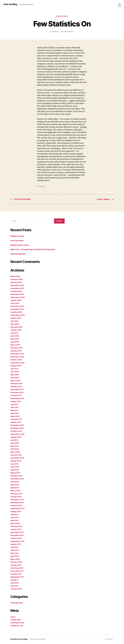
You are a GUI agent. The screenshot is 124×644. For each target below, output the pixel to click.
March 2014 (15, 491)
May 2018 (15, 375)
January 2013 (16, 529)
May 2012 (15, 553)
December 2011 (17, 568)
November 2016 (17, 428)
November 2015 (17, 458)
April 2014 (15, 488)
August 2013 (16, 511)
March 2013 (15, 523)
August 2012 (16, 544)
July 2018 (15, 369)
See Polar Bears (17, 240)
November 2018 (17, 357)
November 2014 (17, 479)
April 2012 (15, 556)
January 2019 (16, 351)
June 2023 (15, 324)
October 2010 (16, 589)
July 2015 (15, 464)
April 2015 (15, 470)
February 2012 (17, 562)
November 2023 (17, 309)
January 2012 (16, 565)
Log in (13, 617)
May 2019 (15, 339)
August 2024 (16, 300)
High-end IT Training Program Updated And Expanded (34, 249)
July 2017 (15, 404)
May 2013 (15, 520)
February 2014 (17, 494)
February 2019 (17, 348)
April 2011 (15, 586)
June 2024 (15, 303)
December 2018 (17, 354)
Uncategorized (62, 16)
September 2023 (18, 315)
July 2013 (15, 514)
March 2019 (15, 345)
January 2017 (16, 422)
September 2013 (18, 508)
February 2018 (17, 383)
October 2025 (16, 291)
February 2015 (17, 476)
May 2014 (15, 485)
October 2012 (16, 538)
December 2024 (17, 294)
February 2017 (17, 419)
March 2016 (15, 452)
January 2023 (16, 330)
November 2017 (17, 392)
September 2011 (17, 577)
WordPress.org (17, 626)
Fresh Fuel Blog (10, 4)
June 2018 (15, 372)
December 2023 (17, 306)
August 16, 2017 (68, 32)
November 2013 (17, 503)
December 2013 (17, 500)
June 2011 (15, 583)
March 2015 (15, 473)
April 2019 (15, 342)
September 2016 (18, 434)
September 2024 (18, 297)
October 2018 (16, 360)
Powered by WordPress (38, 639)
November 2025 (17, 288)
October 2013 (16, 506)
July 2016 (15, 440)
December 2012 (17, 532)
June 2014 (15, 482)
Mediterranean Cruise (20, 245)
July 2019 (15, 333)
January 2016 (16, 455)
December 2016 (17, 425)
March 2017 (15, 416)
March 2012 (15, 559)
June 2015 (15, 467)
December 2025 (17, 285)
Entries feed (16, 620)
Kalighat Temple (17, 236)
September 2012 (18, 541)
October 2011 (16, 574)
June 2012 (15, 550)
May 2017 (15, 410)
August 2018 (16, 366)
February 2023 (17, 327)
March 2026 (16, 276)
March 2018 (15, 381)
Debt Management (18, 254)
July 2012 (15, 547)
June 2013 (15, 517)
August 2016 (16, 437)
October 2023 (16, 312)
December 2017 (17, 389)
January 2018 (16, 387)
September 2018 (18, 363)
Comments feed (17, 623)
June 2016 (15, 443)
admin (57, 32)
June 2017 (15, 407)
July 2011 (15, 580)
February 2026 (17, 279)
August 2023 (16, 318)
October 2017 (16, 395)
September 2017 (18, 398)
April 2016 (15, 449)
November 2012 (17, 535)
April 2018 (15, 378)
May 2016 (15, 446)
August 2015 (16, 461)
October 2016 (16, 431)
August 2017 (16, 401)
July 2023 (15, 321)
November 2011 (17, 571)
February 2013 (17, 526)
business (42, 186)
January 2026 (16, 282)
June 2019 (15, 336)
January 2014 (16, 497)
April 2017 (15, 413)
